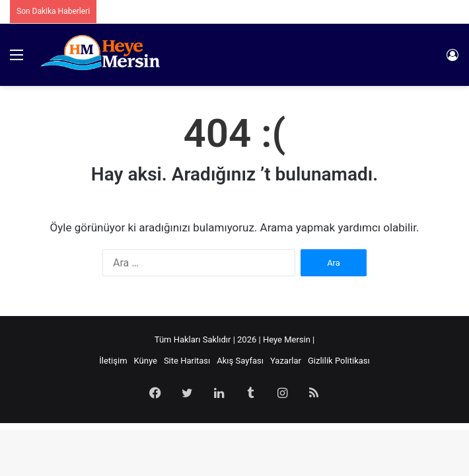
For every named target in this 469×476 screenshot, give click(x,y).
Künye (146, 361)
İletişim (113, 361)
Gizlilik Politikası (339, 361)
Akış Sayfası (240, 361)
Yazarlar (286, 361)
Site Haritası (187, 361)
